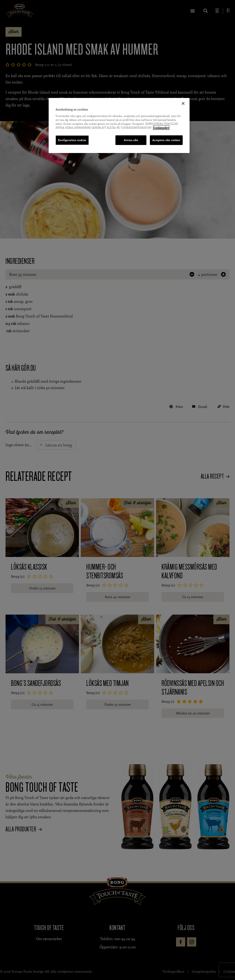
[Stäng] (183, 103)
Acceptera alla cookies (166, 140)
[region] (119, 125)
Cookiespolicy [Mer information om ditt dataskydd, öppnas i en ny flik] (161, 128)
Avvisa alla (131, 140)
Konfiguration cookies (72, 140)
